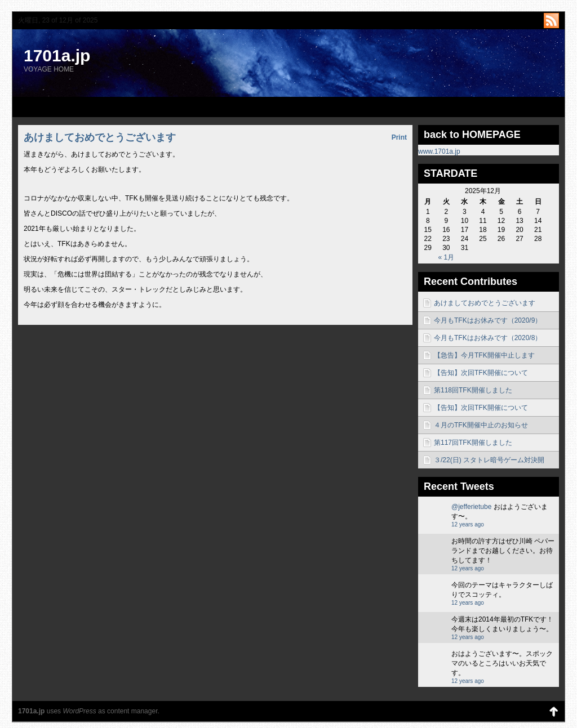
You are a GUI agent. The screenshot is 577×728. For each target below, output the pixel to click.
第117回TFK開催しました (473, 443)
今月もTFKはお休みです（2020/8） (488, 338)
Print (399, 137)
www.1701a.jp (439, 151)
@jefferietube (471, 507)
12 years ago (468, 524)
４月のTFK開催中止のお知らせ (481, 425)
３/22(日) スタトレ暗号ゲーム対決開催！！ (489, 462)
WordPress (79, 711)
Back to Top (553, 711)
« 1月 (447, 257)
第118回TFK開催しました (473, 390)
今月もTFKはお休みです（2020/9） (488, 320)
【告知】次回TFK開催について (481, 373)
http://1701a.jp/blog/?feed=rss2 (551, 21)
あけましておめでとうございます (485, 303)
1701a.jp (57, 55)
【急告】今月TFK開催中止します (484, 355)
